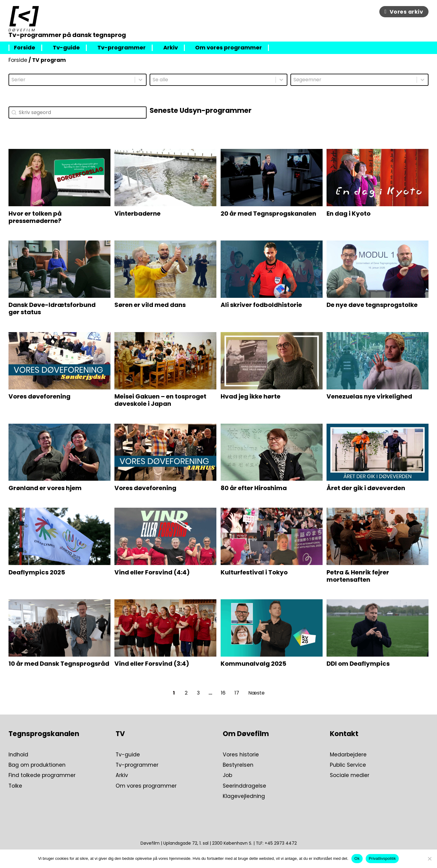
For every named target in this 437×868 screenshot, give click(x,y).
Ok (357, 858)
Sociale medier (350, 775)
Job (227, 775)
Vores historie (241, 755)
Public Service (348, 765)
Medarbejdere (348, 755)
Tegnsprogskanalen (44, 734)
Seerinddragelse (244, 786)
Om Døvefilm (246, 734)
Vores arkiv (404, 12)
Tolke (15, 786)
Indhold (18, 755)
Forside (25, 48)
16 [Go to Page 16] (223, 693)
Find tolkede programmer (42, 775)
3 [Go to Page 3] (198, 693)
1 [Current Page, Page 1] (174, 693)
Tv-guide (66, 48)
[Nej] (429, 859)
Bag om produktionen (37, 765)
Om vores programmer (229, 48)
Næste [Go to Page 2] (256, 693)
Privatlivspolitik (382, 858)
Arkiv (171, 48)
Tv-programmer (122, 48)
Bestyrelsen (238, 765)
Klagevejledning (244, 796)
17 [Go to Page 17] (237, 693)
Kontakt (344, 734)
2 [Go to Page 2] (186, 693)
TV (120, 734)
